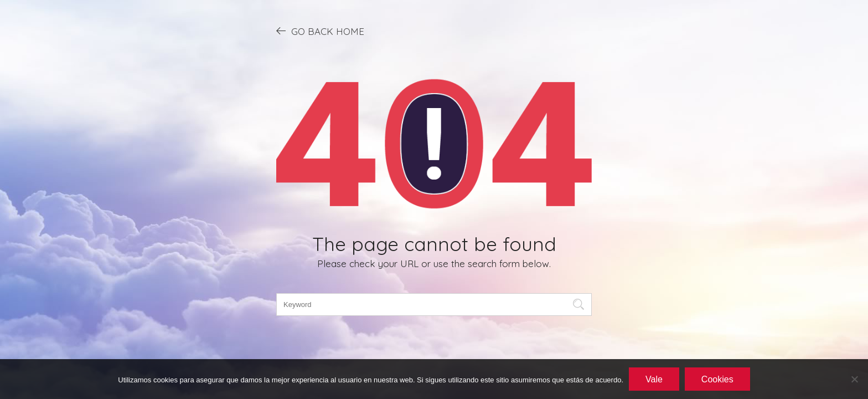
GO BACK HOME (320, 31)
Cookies (717, 379)
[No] (854, 379)
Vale (654, 379)
